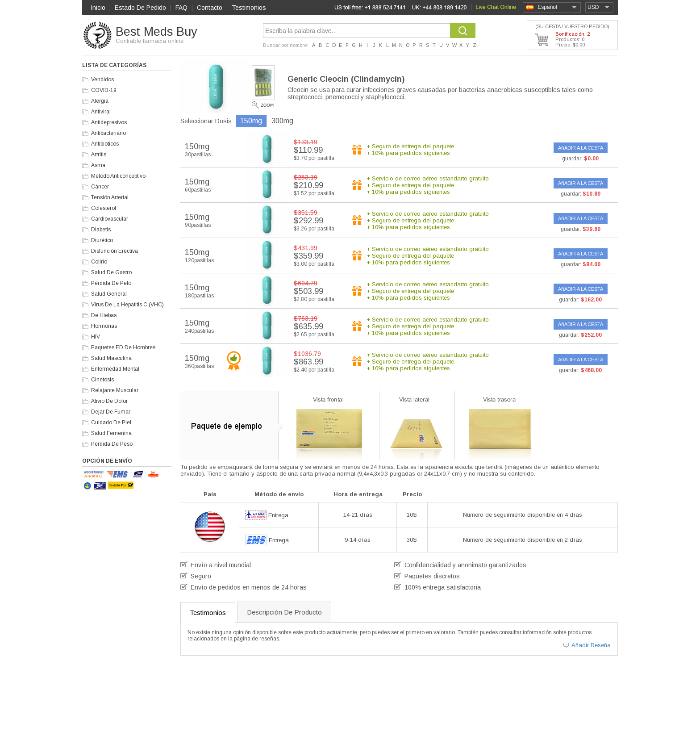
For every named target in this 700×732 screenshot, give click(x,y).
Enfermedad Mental (115, 369)
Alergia (100, 101)
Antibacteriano (108, 133)
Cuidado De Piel (111, 422)
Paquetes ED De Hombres (123, 347)
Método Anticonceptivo (118, 176)
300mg (282, 121)
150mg (251, 121)
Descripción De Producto (284, 612)
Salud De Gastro (111, 272)
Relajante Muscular (115, 390)
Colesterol (104, 208)
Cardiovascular (110, 219)
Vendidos (102, 79)
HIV (96, 337)
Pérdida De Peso (112, 444)
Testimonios (249, 8)
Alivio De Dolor (109, 401)
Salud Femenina (111, 433)
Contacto (210, 8)
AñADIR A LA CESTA (581, 148)
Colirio (99, 262)
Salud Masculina (111, 358)
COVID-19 (104, 90)
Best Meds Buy (156, 32)
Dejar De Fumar (111, 412)
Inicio (98, 8)
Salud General (109, 294)
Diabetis (101, 230)
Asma (98, 165)
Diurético (102, 240)
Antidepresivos (109, 122)
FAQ (181, 8)
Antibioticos (105, 144)
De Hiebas (104, 315)
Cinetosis (102, 380)
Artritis (99, 155)
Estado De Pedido (140, 8)
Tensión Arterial (110, 197)
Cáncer (100, 187)
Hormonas (104, 326)
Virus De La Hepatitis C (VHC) (127, 305)
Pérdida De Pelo (111, 283)
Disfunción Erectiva (115, 251)
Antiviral (101, 112)
